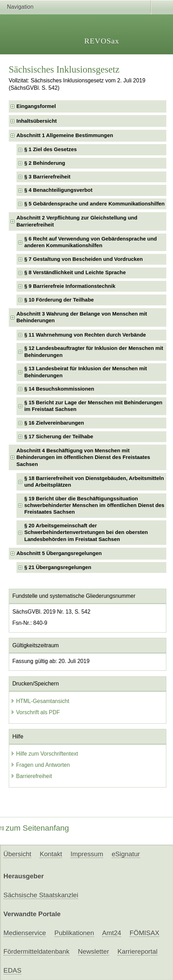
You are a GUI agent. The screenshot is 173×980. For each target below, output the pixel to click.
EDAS (12, 970)
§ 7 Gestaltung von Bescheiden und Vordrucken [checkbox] (84, 259)
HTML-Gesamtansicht (40, 701)
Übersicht (17, 854)
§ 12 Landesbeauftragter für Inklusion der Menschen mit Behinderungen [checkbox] (94, 352)
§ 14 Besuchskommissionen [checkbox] (59, 389)
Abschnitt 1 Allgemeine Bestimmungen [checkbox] (65, 135)
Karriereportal (138, 951)
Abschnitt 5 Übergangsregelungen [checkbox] (59, 553)
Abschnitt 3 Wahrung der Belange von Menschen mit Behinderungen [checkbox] (82, 317)
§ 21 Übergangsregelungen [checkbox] (58, 567)
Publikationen (74, 933)
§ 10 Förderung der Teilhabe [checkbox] (59, 300)
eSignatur (126, 854)
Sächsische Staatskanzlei (41, 895)
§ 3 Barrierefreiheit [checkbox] (47, 177)
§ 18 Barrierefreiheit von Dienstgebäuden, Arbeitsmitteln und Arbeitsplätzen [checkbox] (94, 482)
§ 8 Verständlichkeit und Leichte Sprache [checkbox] (75, 272)
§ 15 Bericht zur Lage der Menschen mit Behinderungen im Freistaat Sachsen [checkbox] (93, 406)
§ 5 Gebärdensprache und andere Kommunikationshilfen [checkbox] (94, 204)
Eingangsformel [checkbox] (36, 106)
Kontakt (51, 854)
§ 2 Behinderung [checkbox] (45, 163)
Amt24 (112, 933)
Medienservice (25, 933)
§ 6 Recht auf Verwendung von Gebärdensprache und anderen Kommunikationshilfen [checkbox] (91, 242)
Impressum (87, 854)
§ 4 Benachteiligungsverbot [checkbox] (58, 190)
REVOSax (102, 41)
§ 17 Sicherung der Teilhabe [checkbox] (59, 437)
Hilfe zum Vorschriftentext (44, 754)
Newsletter (94, 951)
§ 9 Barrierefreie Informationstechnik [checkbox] (70, 286)
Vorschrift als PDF (35, 712)
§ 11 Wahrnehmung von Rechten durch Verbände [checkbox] (85, 335)
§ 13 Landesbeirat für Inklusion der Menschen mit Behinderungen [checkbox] (86, 372)
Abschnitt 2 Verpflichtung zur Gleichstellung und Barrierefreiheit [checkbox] (77, 221)
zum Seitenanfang (35, 828)
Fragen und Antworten (40, 765)
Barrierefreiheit (31, 776)
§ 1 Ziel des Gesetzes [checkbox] (51, 149)
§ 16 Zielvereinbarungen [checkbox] (54, 423)
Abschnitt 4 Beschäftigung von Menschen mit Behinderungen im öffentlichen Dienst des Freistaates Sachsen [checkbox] (83, 457)
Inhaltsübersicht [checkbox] (37, 121)
